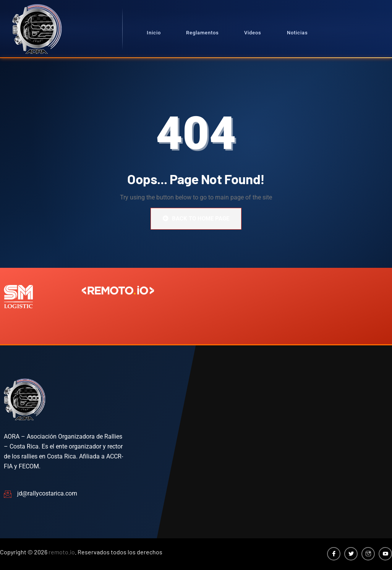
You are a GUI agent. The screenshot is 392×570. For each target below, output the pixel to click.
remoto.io (62, 552)
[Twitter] (351, 554)
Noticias (297, 33)
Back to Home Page (196, 219)
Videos (253, 33)
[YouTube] (385, 554)
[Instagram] (368, 554)
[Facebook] (334, 554)
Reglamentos (202, 33)
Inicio (154, 33)
